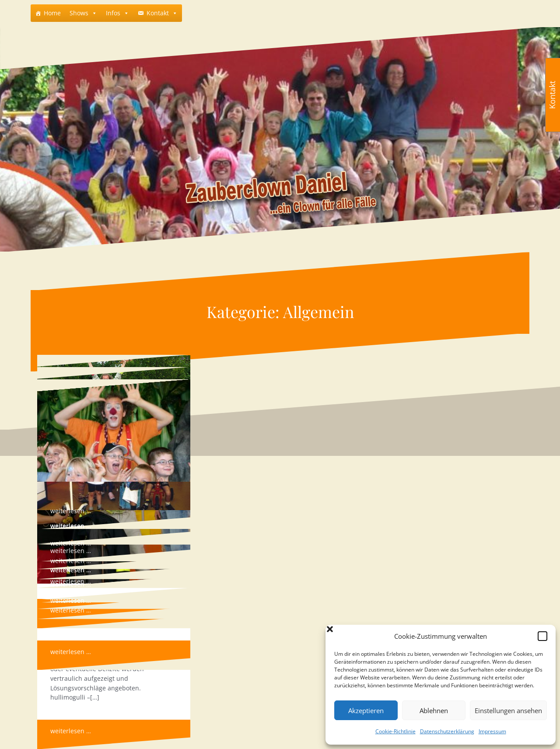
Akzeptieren (366, 710)
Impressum (492, 731)
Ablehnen (434, 710)
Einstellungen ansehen (508, 710)
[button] (542, 636)
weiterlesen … (71, 551)
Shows (79, 13)
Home (52, 13)
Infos (113, 13)
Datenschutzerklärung (447, 731)
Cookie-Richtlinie (395, 731)
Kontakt (158, 13)
